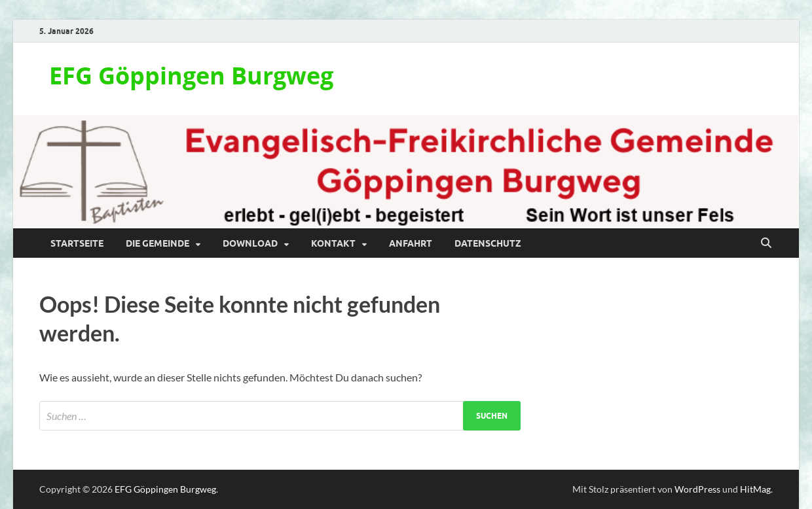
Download (250, 243)
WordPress (697, 489)
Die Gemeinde (157, 243)
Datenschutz (488, 243)
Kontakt (333, 243)
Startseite (77, 243)
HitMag (755, 489)
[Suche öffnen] (766, 243)
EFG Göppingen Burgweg (191, 76)
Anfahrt (411, 243)
